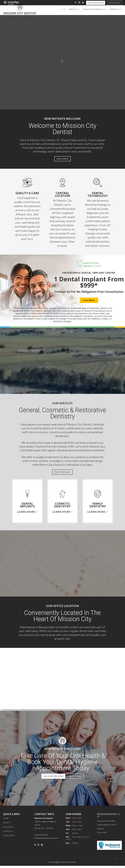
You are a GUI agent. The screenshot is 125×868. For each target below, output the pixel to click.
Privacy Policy (9, 838)
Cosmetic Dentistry (62, 507)
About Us (73, 9)
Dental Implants (27, 507)
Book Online (115, 3)
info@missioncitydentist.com (46, 840)
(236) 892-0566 (41, 837)
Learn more (102, 834)
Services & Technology (93, 9)
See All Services (62, 473)
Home (63, 9)
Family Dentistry (98, 507)
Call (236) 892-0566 (96, 3)
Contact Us (114, 9)
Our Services (9, 829)
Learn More (62, 160)
